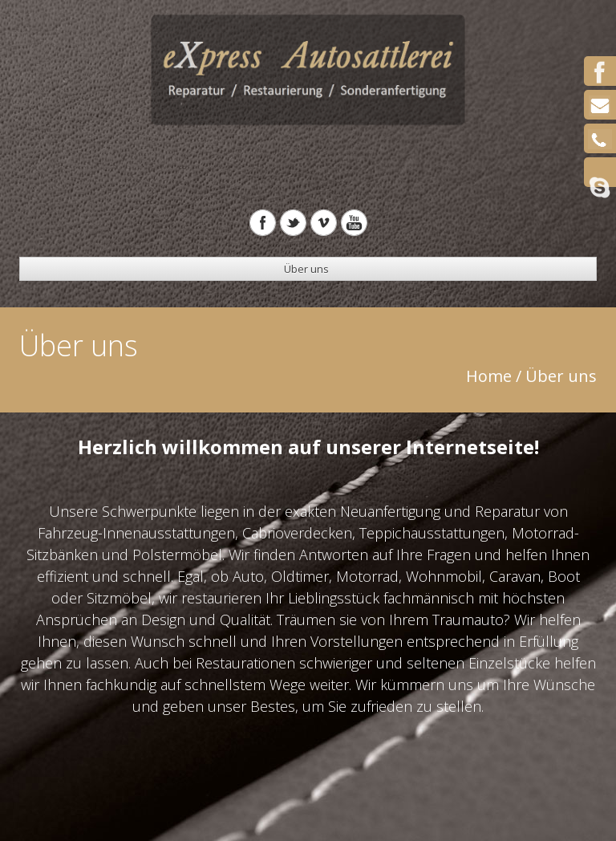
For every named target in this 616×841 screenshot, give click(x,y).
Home (489, 376)
